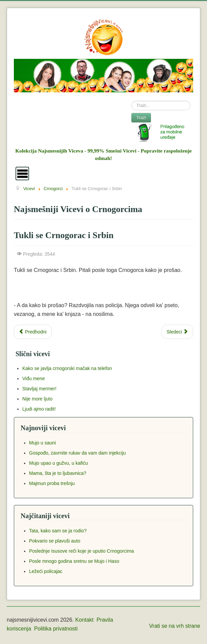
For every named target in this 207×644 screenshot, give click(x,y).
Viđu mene (34, 378)
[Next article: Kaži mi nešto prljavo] (177, 332)
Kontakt (84, 620)
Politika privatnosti (56, 629)
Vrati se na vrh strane (175, 626)
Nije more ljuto (37, 399)
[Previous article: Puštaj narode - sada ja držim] (33, 332)
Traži (141, 118)
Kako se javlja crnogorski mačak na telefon (67, 368)
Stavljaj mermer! (39, 389)
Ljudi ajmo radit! (39, 409)
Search (132, 101)
